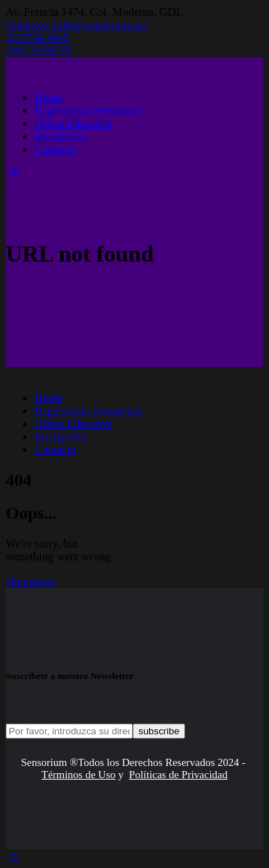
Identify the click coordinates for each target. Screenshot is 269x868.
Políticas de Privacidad (178, 775)
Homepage (30, 581)
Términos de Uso (79, 775)
